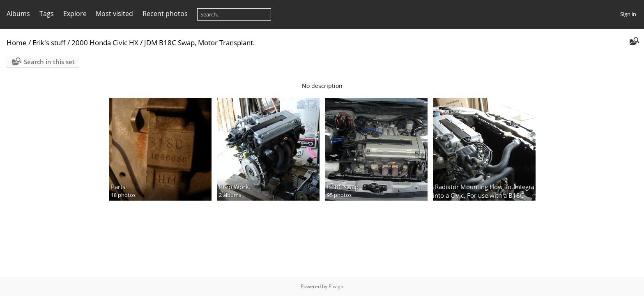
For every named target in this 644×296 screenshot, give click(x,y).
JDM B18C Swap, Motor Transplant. (200, 43)
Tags (47, 14)
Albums (18, 14)
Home (17, 43)
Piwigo (336, 286)
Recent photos (165, 14)
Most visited (114, 14)
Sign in (628, 14)
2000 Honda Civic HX (105, 43)
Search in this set (49, 62)
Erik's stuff (49, 43)
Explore (75, 14)
